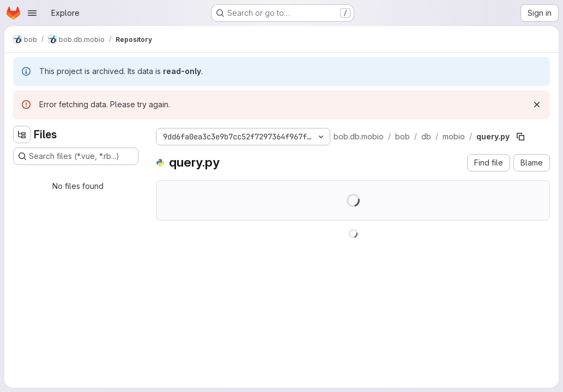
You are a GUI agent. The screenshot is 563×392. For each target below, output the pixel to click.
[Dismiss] (537, 105)
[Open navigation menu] (32, 13)
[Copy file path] (520, 137)
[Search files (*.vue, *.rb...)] (76, 156)
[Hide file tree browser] (22, 134)
